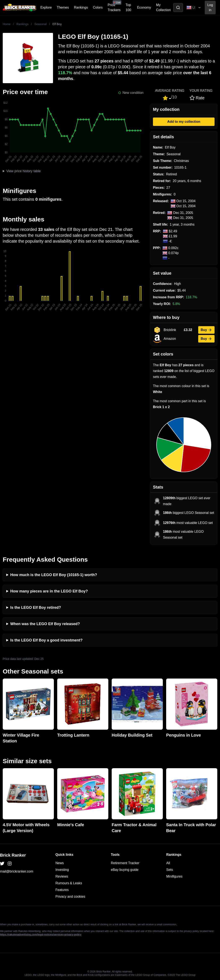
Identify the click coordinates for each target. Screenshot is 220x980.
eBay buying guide (125, 870)
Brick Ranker (13, 855)
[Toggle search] (178, 8)
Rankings (81, 7)
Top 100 (128, 7)
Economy (144, 7)
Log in (210, 7)
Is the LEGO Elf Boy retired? (36, 608)
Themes (63, 7)
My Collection (163, 7)
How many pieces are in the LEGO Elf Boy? (49, 591)
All (168, 863)
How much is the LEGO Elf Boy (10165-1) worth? (54, 575)
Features (62, 890)
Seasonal (40, 24)
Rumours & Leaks (69, 883)
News (60, 863)
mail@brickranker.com (17, 871)
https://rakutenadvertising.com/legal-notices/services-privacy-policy (41, 935)
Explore (46, 7)
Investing (62, 870)
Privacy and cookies (70, 897)
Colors (98, 7)
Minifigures (174, 876)
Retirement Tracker (125, 863)
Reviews (62, 876)
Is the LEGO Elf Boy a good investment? (46, 640)
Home (7, 24)
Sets (170, 870)
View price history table (23, 171)
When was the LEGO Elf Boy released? (45, 624)
